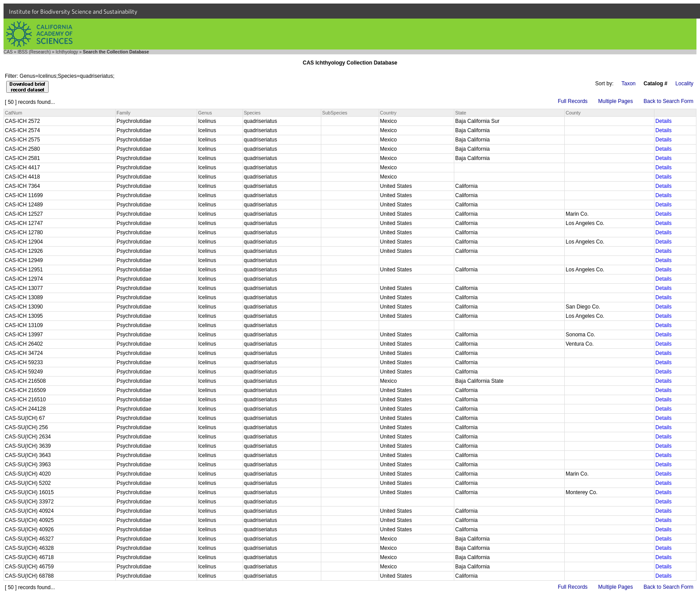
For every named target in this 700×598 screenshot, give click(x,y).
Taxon (628, 84)
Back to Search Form (668, 101)
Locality (684, 84)
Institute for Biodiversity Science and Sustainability (73, 11)
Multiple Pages (616, 101)
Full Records (573, 101)
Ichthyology (67, 52)
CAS (8, 52)
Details (664, 121)
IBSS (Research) (34, 52)
